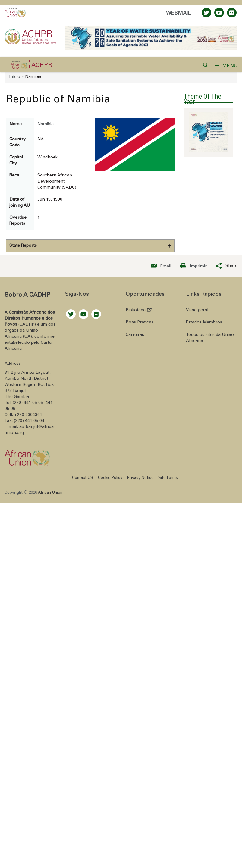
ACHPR (42, 67)
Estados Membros (204, 323)
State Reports (23, 247)
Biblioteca (139, 311)
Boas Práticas (140, 323)
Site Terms (168, 479)
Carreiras (135, 336)
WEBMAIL (178, 14)
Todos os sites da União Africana (210, 339)
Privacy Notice (140, 479)
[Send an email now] (161, 267)
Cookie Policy (110, 479)
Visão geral (197, 311)
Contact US (83, 479)
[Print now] (193, 267)
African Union (50, 494)
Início (15, 78)
